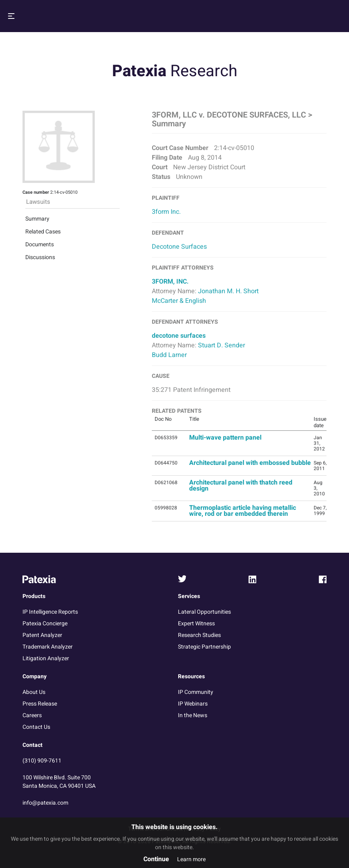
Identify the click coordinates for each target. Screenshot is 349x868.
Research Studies (199, 635)
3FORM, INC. (170, 282)
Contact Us (36, 727)
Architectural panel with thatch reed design (241, 486)
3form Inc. (166, 212)
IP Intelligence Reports (50, 612)
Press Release (40, 704)
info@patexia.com (45, 803)
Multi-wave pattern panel (225, 438)
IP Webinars (193, 704)
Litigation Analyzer (46, 658)
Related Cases (43, 165)
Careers (32, 715)
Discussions (40, 191)
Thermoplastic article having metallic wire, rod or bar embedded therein (243, 511)
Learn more (191, 859)
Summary (37, 153)
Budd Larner (169, 355)
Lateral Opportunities (204, 612)
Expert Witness (196, 624)
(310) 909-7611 (42, 761)
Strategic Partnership (204, 647)
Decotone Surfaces (179, 247)
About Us (34, 692)
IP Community (196, 692)
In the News (193, 715)
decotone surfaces (179, 336)
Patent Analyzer (42, 635)
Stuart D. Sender (221, 345)
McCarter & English (179, 301)
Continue (156, 859)
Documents (40, 178)
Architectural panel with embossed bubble (250, 463)
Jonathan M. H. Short (228, 291)
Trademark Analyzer (48, 647)
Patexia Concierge (45, 624)
